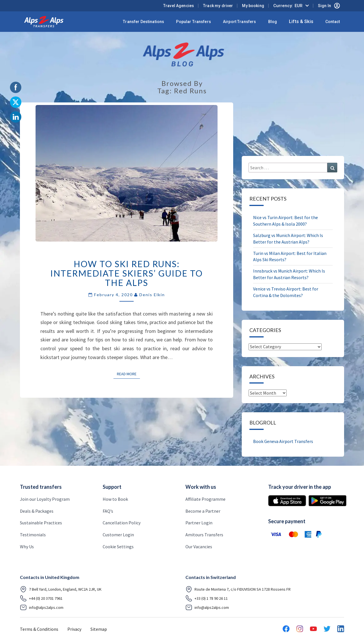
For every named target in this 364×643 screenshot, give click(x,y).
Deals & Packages (37, 511)
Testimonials (33, 535)
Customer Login (118, 535)
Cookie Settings (118, 547)
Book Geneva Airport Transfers (283, 441)
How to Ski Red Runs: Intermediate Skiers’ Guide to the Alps (127, 273)
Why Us (27, 547)
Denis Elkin (152, 295)
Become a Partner (203, 511)
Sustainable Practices (41, 523)
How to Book (115, 499)
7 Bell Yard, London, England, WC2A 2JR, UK (61, 589)
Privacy (74, 629)
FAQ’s (108, 511)
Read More (128, 374)
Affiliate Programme (205, 499)
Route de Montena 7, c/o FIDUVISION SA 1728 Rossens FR (238, 589)
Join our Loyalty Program (45, 499)
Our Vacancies (199, 547)
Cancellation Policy (122, 523)
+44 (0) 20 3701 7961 (41, 598)
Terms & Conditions (39, 629)
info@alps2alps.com (42, 607)
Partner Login (199, 523)
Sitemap (99, 629)
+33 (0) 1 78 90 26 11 (207, 598)
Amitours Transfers (204, 535)
